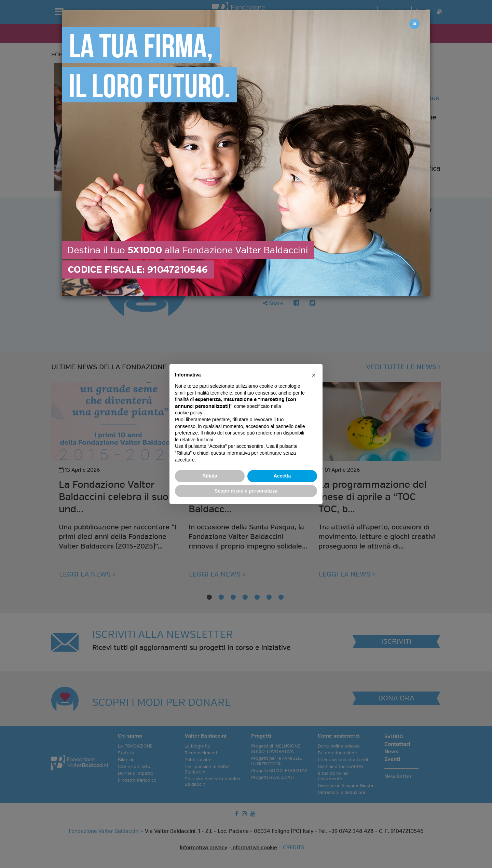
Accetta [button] (282, 476)
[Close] (414, 24)
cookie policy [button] (189, 413)
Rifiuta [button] (210, 476)
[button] (314, 375)
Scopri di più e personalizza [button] (246, 491)
